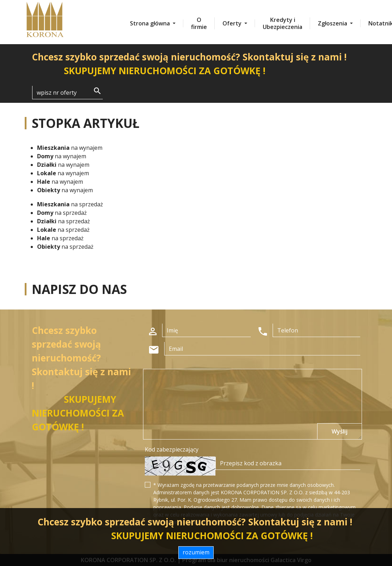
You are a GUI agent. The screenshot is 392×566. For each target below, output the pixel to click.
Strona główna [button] (151, 23)
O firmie (199, 23)
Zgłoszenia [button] (333, 23)
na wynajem (70, 148)
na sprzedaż (70, 204)
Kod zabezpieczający (172, 449)
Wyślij (340, 431)
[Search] (67, 93)
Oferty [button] (233, 23)
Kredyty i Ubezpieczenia (283, 23)
